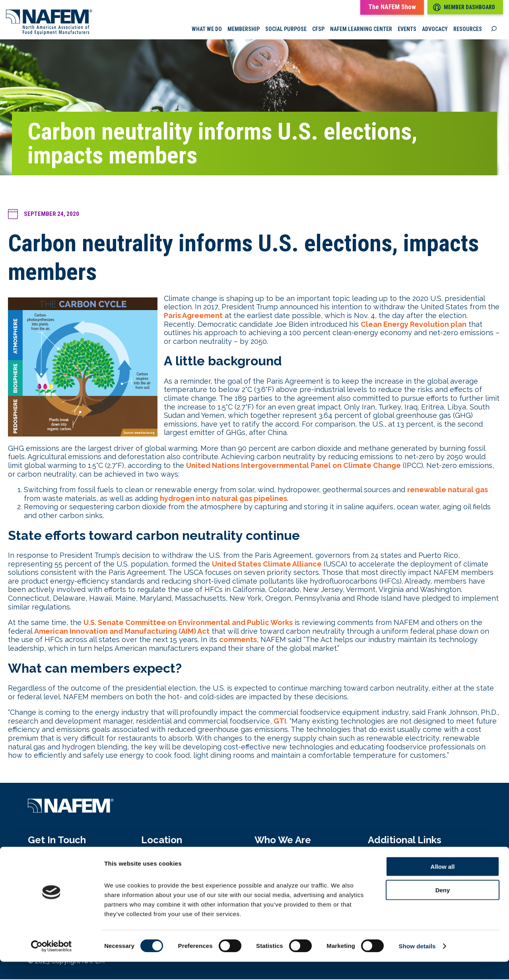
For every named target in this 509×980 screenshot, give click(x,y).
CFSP (318, 30)
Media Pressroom (398, 861)
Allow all (443, 885)
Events (407, 30)
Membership (244, 30)
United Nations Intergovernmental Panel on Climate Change (293, 466)
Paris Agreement (193, 316)
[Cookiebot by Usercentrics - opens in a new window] (51, 964)
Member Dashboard (464, 7)
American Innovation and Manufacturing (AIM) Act (122, 632)
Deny (443, 908)
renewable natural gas (448, 490)
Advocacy (435, 30)
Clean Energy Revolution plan (414, 325)
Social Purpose (286, 30)
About (265, 861)
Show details (417, 964)
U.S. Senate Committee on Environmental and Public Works (188, 623)
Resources (468, 30)
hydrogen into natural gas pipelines (223, 499)
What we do (207, 30)
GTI (280, 722)
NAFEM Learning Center (361, 30)
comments (238, 641)
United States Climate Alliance (267, 565)
